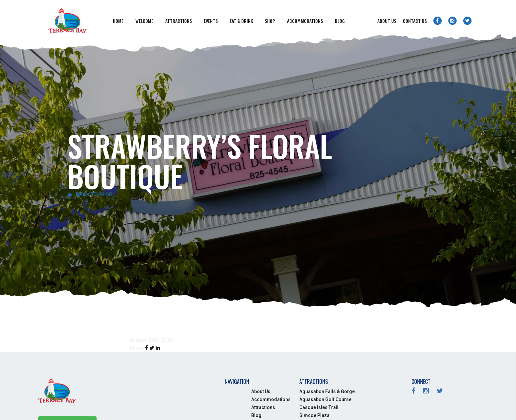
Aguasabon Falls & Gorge (327, 391)
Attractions (179, 21)
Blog (340, 21)
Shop (270, 21)
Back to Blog (90, 195)
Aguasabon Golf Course (325, 399)
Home (118, 21)
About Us (387, 21)
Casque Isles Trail (319, 407)
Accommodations (305, 21)
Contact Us (415, 21)
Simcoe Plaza (314, 415)
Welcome (144, 21)
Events (211, 21)
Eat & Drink (241, 21)
